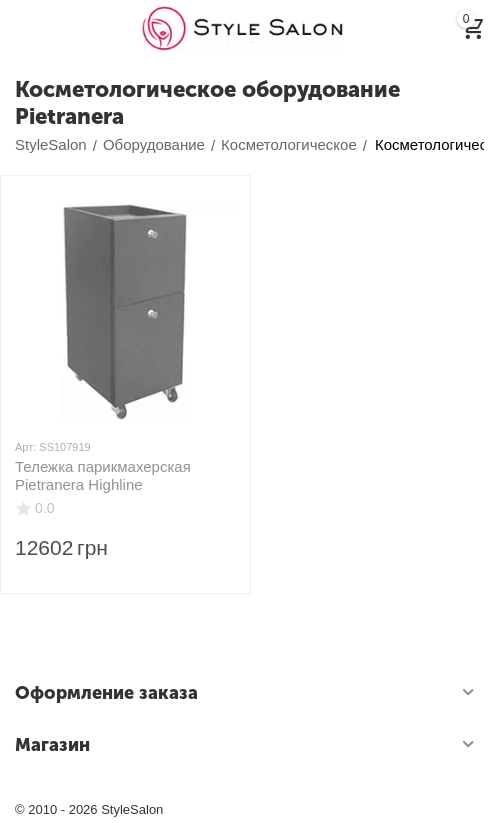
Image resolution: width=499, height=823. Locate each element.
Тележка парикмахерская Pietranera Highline (103, 475)
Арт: (25, 447)
